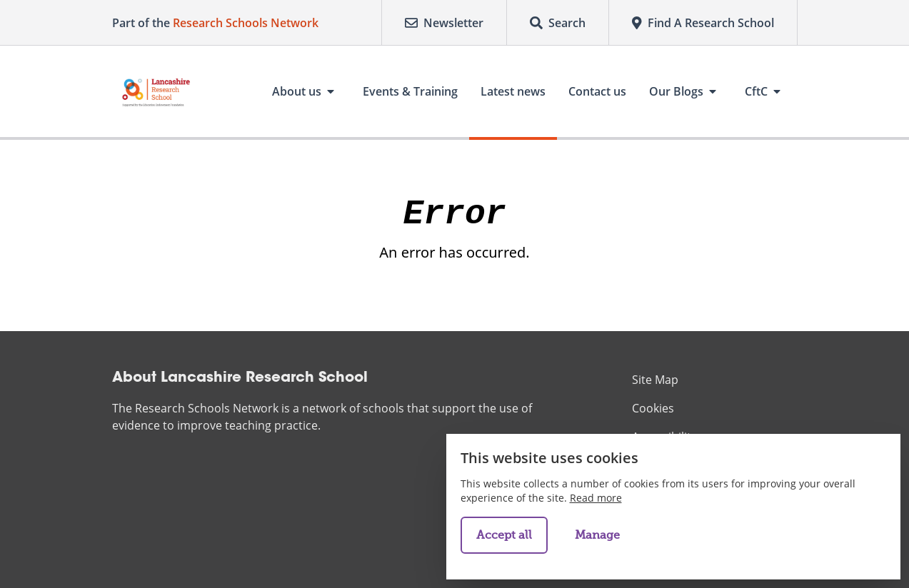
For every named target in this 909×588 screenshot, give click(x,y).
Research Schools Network (246, 23)
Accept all (504, 535)
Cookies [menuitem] (653, 408)
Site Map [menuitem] (655, 380)
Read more (596, 498)
